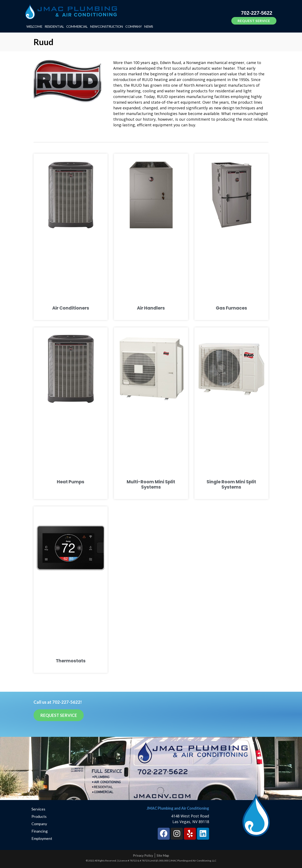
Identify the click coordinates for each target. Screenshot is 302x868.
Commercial (77, 26)
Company (133, 26)
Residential (54, 26)
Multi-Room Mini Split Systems (151, 484)
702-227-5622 (257, 13)
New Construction (107, 26)
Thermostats (71, 661)
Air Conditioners (71, 308)
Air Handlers (151, 308)
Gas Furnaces (231, 308)
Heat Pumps (71, 482)
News (148, 26)
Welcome (34, 26)
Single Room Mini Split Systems (231, 484)
